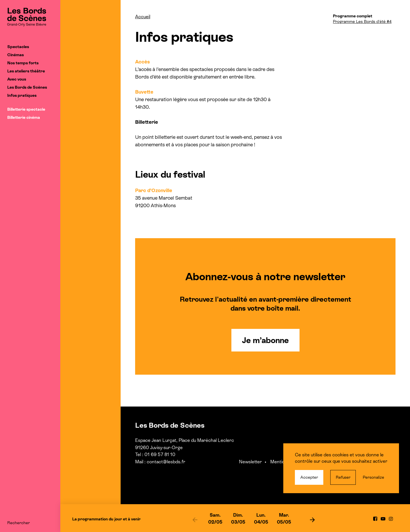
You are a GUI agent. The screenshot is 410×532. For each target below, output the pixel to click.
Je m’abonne (265, 340)
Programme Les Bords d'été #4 (362, 21)
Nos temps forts (23, 63)
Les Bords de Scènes (27, 87)
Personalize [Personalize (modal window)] (373, 477)
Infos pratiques (22, 95)
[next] (313, 520)
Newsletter (250, 462)
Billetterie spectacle (26, 109)
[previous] (195, 520)
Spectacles (18, 47)
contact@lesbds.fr (166, 462)
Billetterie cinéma (24, 117)
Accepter (309, 477)
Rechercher (19, 523)
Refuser (343, 477)
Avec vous (17, 79)
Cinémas (16, 55)
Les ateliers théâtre (26, 71)
